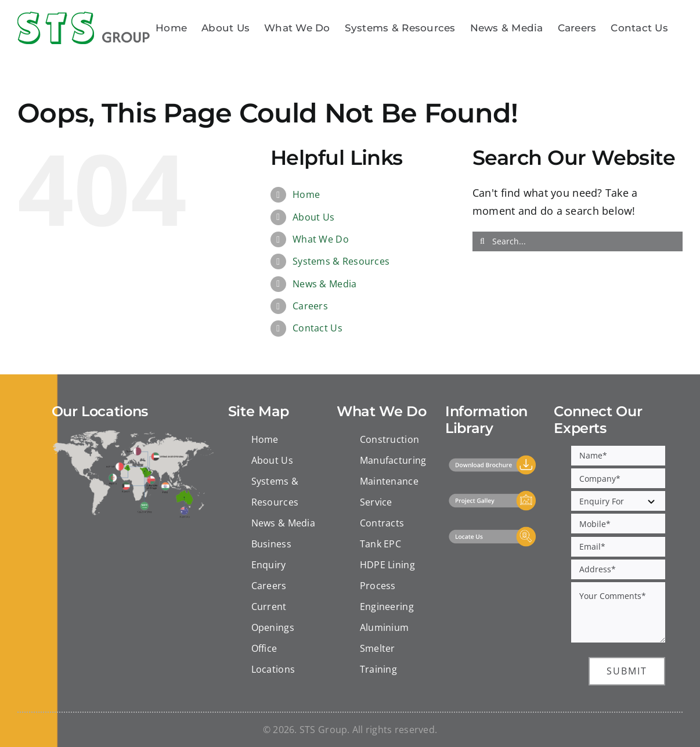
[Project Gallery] (492, 495)
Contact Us (317, 328)
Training (378, 669)
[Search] (482, 241)
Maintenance (389, 481)
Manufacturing (393, 460)
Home (306, 194)
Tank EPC (380, 544)
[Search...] (578, 241)
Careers (310, 306)
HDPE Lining (387, 565)
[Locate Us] (492, 531)
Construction (389, 439)
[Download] (492, 460)
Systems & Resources (341, 261)
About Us (313, 217)
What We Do (321, 239)
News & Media (324, 284)
